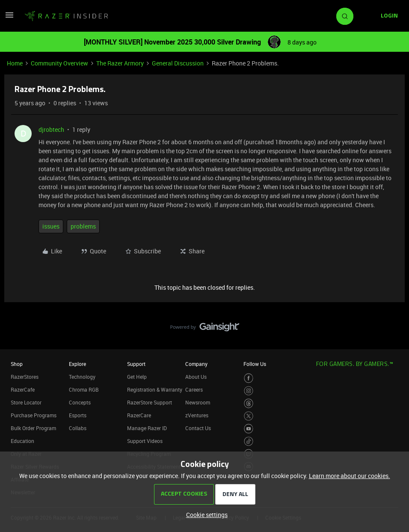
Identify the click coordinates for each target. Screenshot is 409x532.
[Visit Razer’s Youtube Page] (249, 429)
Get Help (137, 377)
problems (83, 226)
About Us (196, 377)
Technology (82, 377)
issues (51, 226)
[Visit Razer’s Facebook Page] (249, 378)
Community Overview (59, 63)
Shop (17, 364)
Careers (194, 389)
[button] (9, 18)
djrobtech (51, 129)
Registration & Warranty (155, 389)
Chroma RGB (84, 389)
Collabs (78, 428)
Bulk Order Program (33, 428)
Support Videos (145, 441)
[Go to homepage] (66, 16)
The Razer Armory (120, 63)
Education (22, 441)
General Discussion (178, 63)
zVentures (197, 415)
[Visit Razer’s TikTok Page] (249, 441)
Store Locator (26, 402)
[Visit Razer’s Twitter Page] (249, 416)
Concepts (80, 402)
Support (136, 364)
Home (15, 63)
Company (196, 364)
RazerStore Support (150, 402)
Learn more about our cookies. (350, 476)
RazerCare (139, 415)
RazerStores (25, 377)
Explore (77, 364)
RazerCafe (23, 389)
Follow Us (255, 364)
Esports (78, 415)
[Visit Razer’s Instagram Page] (249, 391)
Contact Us (198, 428)
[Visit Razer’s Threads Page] (249, 403)
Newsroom (198, 402)
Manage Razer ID (147, 428)
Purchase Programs (34, 415)
